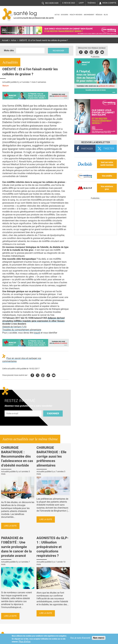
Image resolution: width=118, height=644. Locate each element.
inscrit (37, 333)
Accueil (5, 40)
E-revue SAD (69, 3)
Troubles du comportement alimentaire (22, 330)
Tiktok (97, 52)
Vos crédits (107, 176)
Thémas (91, 3)
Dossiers (65, 15)
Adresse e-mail (12, 409)
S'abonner (53, 414)
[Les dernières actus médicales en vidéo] (96, 234)
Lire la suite (10, 526)
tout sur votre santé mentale (107, 164)
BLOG (106, 15)
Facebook (81, 52)
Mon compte (109, 3)
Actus (57, 15)
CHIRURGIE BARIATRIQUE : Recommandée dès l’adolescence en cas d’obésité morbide (17, 457)
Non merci (99, 638)
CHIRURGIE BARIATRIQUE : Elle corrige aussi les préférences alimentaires (51, 457)
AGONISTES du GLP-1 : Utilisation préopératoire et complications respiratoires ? (52, 547)
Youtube (54, 375)
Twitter (86, 52)
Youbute (102, 52)
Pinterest (91, 52)
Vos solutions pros (107, 188)
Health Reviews (76, 15)
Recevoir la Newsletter (96, 142)
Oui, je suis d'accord (80, 638)
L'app (81, 3)
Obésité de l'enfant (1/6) (14, 327)
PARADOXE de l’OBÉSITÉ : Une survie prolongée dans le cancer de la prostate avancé (16, 547)
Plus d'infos (25, 642)
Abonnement (89, 15)
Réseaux (99, 15)
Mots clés (9, 50)
